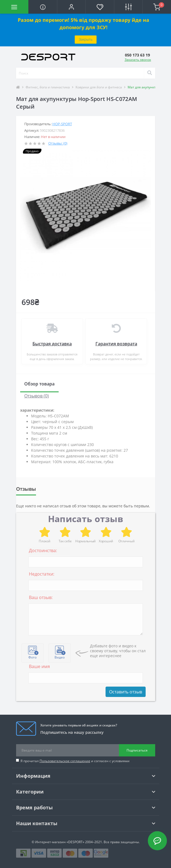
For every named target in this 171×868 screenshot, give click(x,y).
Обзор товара (39, 384)
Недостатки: (42, 574)
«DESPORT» (75, 842)
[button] (71, 7)
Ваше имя (39, 666)
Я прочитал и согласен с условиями (75, 761)
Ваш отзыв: (41, 597)
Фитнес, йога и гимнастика (48, 87)
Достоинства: (43, 550)
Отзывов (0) (37, 396)
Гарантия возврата (116, 344)
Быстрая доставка (52, 344)
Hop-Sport (62, 124)
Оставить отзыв (126, 692)
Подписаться (137, 750)
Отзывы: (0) (58, 143)
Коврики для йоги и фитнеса (99, 87)
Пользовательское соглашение (65, 761)
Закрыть (86, 39)
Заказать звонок (138, 60)
